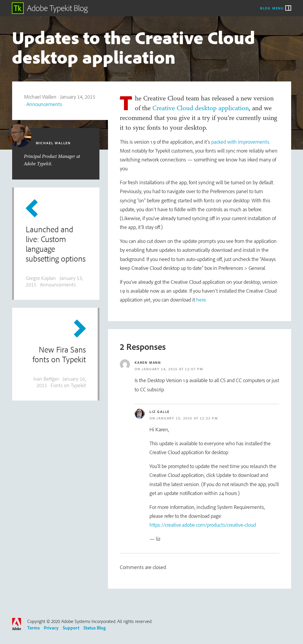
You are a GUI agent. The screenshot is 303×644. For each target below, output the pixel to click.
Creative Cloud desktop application (201, 108)
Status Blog (95, 628)
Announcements (44, 104)
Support (71, 628)
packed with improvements (240, 142)
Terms (33, 628)
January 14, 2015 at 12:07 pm (172, 369)
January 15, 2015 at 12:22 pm (187, 418)
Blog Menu (272, 8)
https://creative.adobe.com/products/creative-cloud (203, 525)
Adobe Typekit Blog (50, 8)
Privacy (51, 628)
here (201, 300)
